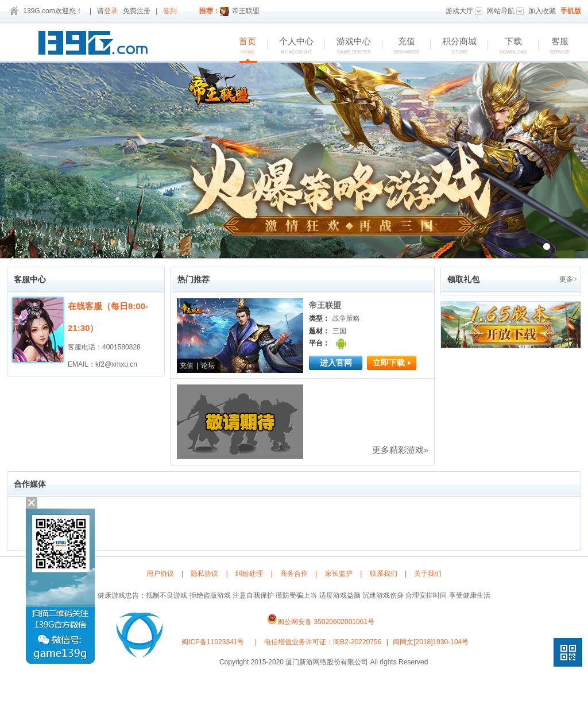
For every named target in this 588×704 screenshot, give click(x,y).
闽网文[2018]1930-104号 (431, 642)
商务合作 (294, 574)
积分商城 (453, 46)
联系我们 (384, 574)
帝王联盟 (240, 11)
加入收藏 (542, 11)
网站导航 (505, 11)
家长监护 (339, 574)
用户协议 (160, 574)
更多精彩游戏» (400, 450)
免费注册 (137, 11)
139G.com (39, 11)
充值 (401, 46)
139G (96, 45)
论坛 (208, 366)
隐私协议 (204, 574)
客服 (554, 46)
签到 (170, 11)
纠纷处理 (249, 574)
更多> (568, 279)
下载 (507, 46)
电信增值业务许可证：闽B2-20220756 (323, 642)
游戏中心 (348, 46)
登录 (111, 11)
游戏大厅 (464, 11)
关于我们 (428, 574)
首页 (241, 46)
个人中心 (290, 46)
